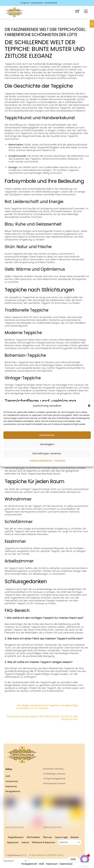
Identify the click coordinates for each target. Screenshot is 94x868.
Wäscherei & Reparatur (43, 843)
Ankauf (25, 843)
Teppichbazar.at (16, 837)
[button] (89, 406)
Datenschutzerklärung (41, 460)
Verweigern (47, 444)
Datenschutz (12, 781)
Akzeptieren (47, 435)
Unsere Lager (61, 837)
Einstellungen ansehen (47, 453)
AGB (8, 776)
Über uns (47, 837)
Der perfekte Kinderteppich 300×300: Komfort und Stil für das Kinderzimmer (48, 718)
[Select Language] (70, 842)
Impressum (60, 460)
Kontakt (75, 837)
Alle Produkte (33, 837)
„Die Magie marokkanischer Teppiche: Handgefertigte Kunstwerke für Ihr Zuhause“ (42, 707)
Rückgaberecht (13, 791)
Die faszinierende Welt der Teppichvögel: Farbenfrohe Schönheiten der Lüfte (45, 32)
